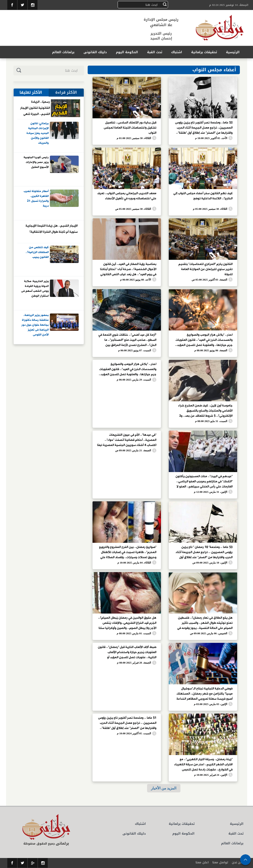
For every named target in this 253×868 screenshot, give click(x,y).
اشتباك (177, 52)
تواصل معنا (220, 862)
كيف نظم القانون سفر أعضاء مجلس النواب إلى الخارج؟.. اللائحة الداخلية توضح (203, 196)
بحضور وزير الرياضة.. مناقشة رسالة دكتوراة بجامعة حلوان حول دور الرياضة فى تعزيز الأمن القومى (35, 325)
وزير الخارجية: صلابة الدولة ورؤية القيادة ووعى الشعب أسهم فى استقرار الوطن (35, 289)
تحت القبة (155, 52)
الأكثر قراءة (66, 92)
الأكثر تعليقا (31, 92)
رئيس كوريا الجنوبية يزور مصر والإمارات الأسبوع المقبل (36, 162)
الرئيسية (233, 52)
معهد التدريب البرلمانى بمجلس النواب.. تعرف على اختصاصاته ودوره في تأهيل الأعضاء (127, 196)
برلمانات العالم (63, 52)
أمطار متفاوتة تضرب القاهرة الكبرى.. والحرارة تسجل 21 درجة (36, 199)
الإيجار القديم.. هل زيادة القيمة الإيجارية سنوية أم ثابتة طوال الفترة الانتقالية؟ (52, 229)
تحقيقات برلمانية (204, 52)
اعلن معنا (202, 862)
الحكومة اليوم (127, 52)
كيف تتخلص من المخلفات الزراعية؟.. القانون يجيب (37, 252)
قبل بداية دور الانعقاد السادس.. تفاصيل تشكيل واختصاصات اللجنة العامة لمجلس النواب (130, 127)
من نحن (237, 862)
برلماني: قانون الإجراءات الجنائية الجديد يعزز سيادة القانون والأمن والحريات (38, 133)
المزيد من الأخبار (164, 788)
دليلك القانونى (95, 52)
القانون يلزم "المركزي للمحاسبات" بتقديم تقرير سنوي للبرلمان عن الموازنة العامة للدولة (206, 269)
